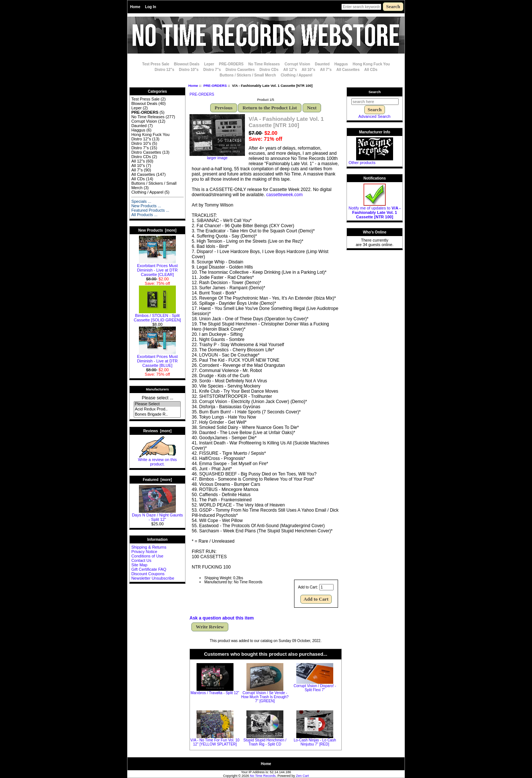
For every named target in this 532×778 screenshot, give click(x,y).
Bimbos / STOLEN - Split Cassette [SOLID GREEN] (157, 316)
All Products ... (144, 215)
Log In (151, 7)
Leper (209, 64)
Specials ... (141, 201)
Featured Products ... (150, 210)
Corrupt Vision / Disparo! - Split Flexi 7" (315, 688)
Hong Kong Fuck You (371, 64)
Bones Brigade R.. (157, 414)
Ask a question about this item (222, 618)
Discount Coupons (148, 574)
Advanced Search (374, 116)
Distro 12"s (164, 70)
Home (135, 7)
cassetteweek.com (284, 195)
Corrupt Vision (297, 64)
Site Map (139, 565)
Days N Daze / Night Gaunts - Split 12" (157, 515)
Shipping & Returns (149, 547)
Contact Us (141, 560)
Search (375, 92)
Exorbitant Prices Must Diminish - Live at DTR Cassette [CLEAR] (157, 268)
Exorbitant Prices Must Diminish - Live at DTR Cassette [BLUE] (157, 359)
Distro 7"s (212, 70)
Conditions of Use (147, 556)
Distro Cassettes (240, 70)
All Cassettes (348, 70)
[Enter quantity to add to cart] (326, 587)
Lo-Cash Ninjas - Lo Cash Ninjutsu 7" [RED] (315, 742)
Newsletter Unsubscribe (153, 578)
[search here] (375, 102)
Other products (362, 163)
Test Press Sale (156, 64)
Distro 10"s (189, 70)
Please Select (157, 404)
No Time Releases (264, 64)
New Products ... (146, 206)
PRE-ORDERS (215, 86)
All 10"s (308, 70)
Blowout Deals (187, 64)
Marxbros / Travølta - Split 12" (215, 693)
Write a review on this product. (158, 460)
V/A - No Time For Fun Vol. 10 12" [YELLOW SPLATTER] (215, 742)
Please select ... (158, 398)
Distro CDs (269, 70)
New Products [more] (157, 230)
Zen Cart (302, 776)
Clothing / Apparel (297, 75)
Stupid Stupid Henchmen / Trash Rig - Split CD (265, 742)
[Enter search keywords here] (361, 7)
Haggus (341, 64)
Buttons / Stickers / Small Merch (248, 75)
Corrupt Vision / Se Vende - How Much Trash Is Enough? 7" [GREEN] (265, 697)
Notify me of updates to (375, 211)
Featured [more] (158, 480)
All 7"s (326, 70)
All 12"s (290, 70)
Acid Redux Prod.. (157, 409)
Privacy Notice (144, 552)
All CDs (371, 70)
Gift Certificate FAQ (149, 569)
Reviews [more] (158, 431)
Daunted (322, 64)
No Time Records (263, 776)
